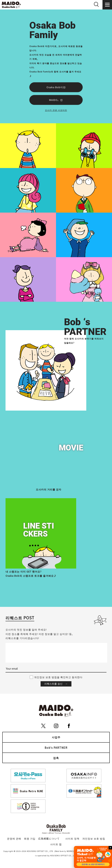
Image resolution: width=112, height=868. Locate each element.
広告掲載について (49, 839)
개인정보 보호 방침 (94, 839)
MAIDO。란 (56, 100)
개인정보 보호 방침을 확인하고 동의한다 (58, 677)
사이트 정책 (72, 839)
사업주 (56, 737)
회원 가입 (30, 839)
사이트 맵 (56, 844)
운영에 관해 (14, 839)
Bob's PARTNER (56, 748)
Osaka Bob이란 (56, 87)
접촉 (56, 758)
